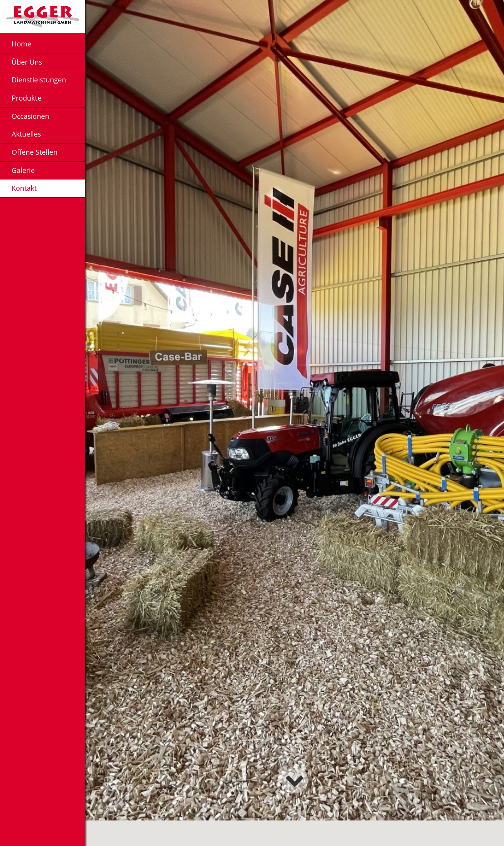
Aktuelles (26, 134)
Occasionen (30, 116)
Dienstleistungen (39, 80)
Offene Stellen (35, 152)
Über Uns (27, 62)
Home (21, 44)
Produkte (26, 98)
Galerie (23, 170)
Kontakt (24, 188)
